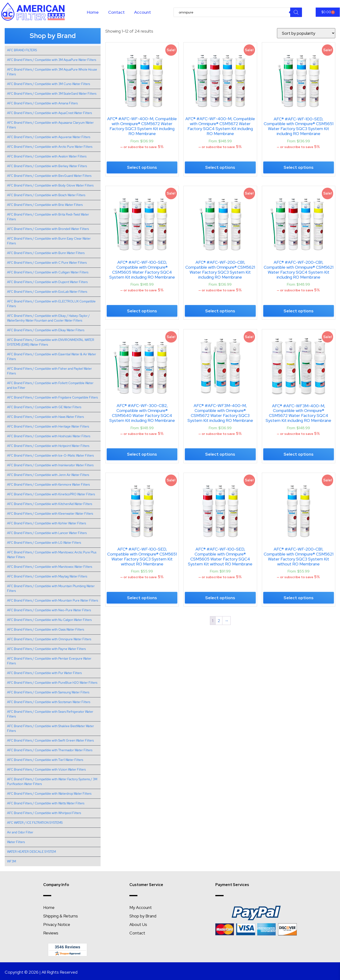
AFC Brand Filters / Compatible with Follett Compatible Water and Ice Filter (50, 385)
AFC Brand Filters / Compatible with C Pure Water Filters (47, 263)
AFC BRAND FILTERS (22, 50)
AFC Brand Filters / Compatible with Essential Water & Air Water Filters (52, 357)
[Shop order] (306, 33)
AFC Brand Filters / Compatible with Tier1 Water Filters (45, 760)
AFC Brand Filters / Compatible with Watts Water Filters (46, 803)
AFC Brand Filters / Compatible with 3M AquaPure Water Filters (52, 60)
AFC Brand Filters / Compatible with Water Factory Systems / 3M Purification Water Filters (52, 782)
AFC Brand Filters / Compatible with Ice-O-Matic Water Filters (50, 456)
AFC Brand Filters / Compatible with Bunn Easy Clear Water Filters (49, 241)
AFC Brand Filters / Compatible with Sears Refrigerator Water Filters (50, 714)
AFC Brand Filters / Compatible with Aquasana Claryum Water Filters (50, 125)
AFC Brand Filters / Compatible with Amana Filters (42, 103)
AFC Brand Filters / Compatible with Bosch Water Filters (46, 195)
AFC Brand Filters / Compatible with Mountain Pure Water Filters (53, 600)
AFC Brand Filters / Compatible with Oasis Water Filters (46, 630)
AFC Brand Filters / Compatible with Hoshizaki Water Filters (49, 436)
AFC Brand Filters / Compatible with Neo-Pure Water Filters (49, 610)
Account (142, 12)
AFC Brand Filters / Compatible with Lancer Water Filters (47, 533)
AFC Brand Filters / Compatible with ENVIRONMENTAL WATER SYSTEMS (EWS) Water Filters (51, 342)
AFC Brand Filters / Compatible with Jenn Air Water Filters (48, 475)
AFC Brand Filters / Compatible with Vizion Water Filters (46, 770)
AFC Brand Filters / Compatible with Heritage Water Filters (48, 426)
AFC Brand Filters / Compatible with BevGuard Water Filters (49, 176)
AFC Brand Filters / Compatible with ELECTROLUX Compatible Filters (51, 304)
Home (93, 12)
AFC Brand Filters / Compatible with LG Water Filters (44, 543)
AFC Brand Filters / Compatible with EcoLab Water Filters (47, 292)
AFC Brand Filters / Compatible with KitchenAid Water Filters (50, 504)
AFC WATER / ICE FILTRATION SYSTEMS (35, 823)
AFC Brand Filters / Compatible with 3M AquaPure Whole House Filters (52, 72)
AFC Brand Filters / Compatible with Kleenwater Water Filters (50, 514)
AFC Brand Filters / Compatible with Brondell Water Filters (48, 229)
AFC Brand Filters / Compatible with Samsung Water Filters (48, 692)
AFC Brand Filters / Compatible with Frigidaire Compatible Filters (52, 397)
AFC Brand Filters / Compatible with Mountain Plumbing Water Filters (51, 588)
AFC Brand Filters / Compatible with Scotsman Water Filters (49, 702)
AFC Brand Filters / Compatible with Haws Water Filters (45, 417)
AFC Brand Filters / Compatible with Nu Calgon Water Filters (49, 620)
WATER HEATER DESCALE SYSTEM (32, 852)
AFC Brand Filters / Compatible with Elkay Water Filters (46, 330)
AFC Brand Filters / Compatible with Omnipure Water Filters (49, 639)
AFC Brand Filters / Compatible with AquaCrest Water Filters (49, 113)
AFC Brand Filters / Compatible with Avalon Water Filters (47, 156)
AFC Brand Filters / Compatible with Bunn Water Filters (46, 253)
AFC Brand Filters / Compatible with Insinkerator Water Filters (50, 465)
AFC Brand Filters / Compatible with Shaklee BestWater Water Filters (51, 728)
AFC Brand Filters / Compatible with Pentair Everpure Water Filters (49, 661)
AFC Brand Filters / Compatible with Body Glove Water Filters (50, 185)
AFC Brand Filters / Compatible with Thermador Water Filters (50, 750)
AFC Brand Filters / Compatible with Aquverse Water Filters (49, 137)
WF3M (12, 861)
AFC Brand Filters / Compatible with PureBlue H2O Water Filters (52, 683)
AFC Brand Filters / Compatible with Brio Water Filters (45, 205)
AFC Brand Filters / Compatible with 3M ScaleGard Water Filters (52, 94)
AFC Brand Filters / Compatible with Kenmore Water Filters (48, 485)
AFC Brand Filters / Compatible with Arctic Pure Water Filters (50, 147)
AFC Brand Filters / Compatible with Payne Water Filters (46, 649)
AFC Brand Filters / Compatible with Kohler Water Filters (47, 523)
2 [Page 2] (219, 621)
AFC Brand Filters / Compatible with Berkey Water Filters (47, 166)
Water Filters (16, 842)
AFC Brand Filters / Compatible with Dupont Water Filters (47, 282)
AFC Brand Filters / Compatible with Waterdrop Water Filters (49, 794)
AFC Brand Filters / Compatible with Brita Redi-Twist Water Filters (48, 217)
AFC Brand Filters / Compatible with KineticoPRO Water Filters (51, 494)
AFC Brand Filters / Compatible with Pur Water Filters (44, 673)
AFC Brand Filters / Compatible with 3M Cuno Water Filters (49, 84)
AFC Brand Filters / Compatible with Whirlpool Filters (44, 813)
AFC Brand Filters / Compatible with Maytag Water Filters (47, 576)
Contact (116, 12)
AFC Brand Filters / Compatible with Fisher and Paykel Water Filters (49, 371)
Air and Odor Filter (20, 832)
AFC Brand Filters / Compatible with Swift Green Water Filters (50, 740)
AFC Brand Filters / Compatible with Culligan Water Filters (48, 272)
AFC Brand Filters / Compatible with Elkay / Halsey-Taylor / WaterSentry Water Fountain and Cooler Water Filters (48, 318)
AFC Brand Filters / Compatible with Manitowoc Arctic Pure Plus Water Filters (52, 555)
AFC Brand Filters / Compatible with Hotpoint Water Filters (48, 446)
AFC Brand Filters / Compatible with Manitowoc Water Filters (50, 567)
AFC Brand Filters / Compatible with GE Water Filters (44, 407)
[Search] (296, 12)
